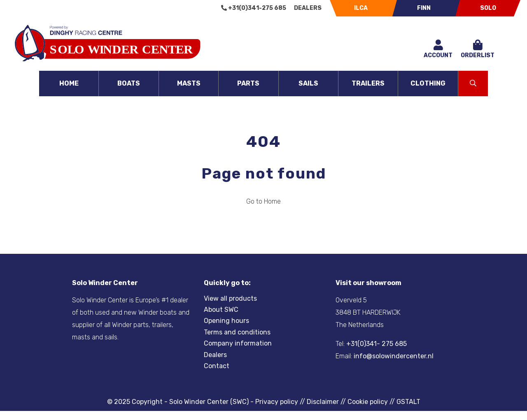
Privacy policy (277, 402)
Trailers (368, 83)
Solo (488, 8)
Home (69, 83)
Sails (308, 83)
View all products (230, 298)
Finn (424, 8)
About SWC (221, 310)
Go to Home (263, 201)
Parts (248, 83)
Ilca (361, 8)
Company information (238, 343)
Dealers (308, 8)
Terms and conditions (237, 332)
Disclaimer (323, 402)
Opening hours (226, 321)
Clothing (428, 83)
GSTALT (408, 402)
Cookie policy (368, 402)
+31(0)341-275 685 (254, 8)
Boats (129, 83)
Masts (189, 83)
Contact (217, 366)
